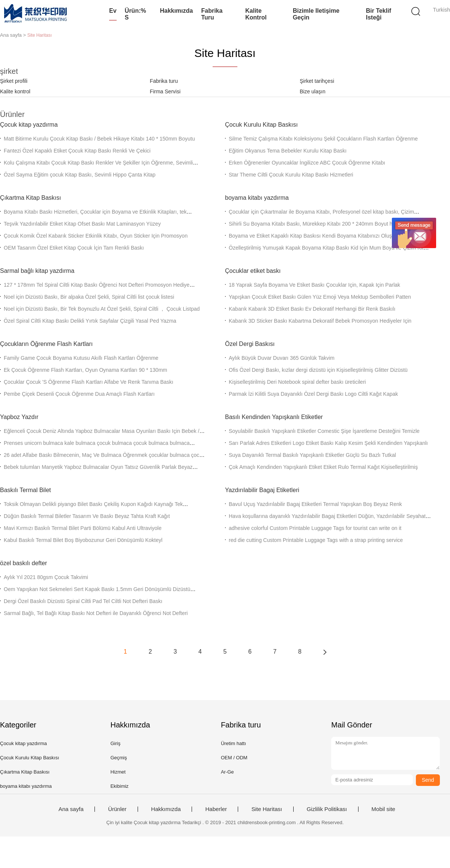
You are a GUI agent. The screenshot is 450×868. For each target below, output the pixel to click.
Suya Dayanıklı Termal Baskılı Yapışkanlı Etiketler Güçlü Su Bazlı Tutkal (312, 455)
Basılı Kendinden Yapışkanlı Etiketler (274, 417)
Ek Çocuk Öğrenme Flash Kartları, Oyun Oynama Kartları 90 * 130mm (85, 370)
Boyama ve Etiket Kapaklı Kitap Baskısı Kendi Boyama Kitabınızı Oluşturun (316, 236)
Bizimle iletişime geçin (316, 14)
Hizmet (118, 772)
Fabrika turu (212, 14)
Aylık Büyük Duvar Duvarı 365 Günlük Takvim (282, 358)
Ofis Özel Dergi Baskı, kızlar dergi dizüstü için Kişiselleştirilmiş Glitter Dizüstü (318, 370)
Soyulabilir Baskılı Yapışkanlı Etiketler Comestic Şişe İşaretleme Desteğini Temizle (324, 431)
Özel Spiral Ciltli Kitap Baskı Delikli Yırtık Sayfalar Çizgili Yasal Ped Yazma (90, 321)
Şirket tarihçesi (317, 81)
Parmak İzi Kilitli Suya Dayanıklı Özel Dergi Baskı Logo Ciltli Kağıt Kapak (313, 394)
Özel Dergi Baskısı (250, 344)
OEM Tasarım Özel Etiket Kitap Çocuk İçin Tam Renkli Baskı (74, 248)
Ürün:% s (136, 14)
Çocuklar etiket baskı (253, 271)
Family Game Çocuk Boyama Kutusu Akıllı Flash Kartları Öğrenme (81, 358)
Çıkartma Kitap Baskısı (31, 198)
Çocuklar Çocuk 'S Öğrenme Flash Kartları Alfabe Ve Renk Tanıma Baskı (88, 382)
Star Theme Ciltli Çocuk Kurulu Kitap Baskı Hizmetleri (291, 175)
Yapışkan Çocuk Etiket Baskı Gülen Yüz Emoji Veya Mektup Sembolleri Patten (320, 297)
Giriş (115, 743)
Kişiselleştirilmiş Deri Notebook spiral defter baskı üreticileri (297, 382)
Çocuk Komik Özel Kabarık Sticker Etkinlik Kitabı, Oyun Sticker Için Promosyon (96, 236)
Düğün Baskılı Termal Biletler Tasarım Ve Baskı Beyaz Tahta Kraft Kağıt (87, 516)
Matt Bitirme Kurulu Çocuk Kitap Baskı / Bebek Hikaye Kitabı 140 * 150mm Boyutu (99, 139)
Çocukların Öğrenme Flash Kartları (46, 344)
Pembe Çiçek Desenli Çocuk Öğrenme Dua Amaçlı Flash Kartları (79, 394)
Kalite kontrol (256, 14)
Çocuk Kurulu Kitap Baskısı (261, 125)
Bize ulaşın (312, 91)
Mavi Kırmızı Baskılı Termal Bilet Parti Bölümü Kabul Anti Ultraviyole (83, 528)
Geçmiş (118, 758)
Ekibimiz (119, 786)
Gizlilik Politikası (327, 809)
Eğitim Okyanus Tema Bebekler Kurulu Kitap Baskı (288, 151)
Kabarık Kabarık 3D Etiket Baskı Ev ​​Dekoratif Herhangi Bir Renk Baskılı (312, 309)
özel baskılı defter (23, 563)
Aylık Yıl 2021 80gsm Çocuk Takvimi (46, 577)
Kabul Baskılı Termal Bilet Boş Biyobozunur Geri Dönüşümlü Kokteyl (83, 540)
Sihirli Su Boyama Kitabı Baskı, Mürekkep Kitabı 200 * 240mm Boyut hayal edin (321, 224)
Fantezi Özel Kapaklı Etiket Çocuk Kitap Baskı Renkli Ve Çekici (77, 151)
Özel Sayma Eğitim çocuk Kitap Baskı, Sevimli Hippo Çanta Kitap (80, 175)
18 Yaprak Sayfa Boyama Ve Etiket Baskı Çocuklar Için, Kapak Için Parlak (314, 285)
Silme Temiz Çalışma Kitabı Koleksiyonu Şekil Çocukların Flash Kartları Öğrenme (323, 139)
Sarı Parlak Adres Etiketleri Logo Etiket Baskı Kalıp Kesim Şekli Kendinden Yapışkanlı (328, 443)
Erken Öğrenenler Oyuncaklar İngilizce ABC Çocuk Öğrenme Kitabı (307, 163)
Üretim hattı (233, 743)
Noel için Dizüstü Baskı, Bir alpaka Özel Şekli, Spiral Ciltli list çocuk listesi (89, 297)
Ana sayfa (71, 809)
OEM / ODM (234, 758)
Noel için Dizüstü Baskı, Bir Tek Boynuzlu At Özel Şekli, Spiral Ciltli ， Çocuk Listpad (102, 309)
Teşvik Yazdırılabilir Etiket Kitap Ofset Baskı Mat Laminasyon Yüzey (82, 224)
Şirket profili (14, 81)
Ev (113, 11)
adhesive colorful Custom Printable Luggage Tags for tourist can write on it (315, 528)
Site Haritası (267, 809)
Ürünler (117, 809)
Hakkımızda (176, 11)
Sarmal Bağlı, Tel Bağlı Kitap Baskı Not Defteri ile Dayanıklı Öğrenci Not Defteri (96, 613)
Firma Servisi (165, 91)
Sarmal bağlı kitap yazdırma (37, 271)
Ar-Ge (227, 772)
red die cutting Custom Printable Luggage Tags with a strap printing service (316, 540)
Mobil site (383, 809)
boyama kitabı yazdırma (257, 198)
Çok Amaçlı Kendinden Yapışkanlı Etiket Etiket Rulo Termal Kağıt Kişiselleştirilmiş (323, 467)
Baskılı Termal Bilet (25, 490)
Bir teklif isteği (379, 14)
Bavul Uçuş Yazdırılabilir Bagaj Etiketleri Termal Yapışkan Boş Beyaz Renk (315, 504)
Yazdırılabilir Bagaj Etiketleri (262, 490)
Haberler (216, 809)
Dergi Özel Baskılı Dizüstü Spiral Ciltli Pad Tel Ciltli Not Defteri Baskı (83, 601)
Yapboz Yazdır (19, 417)
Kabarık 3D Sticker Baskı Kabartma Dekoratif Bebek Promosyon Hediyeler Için (320, 321)
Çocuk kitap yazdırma (29, 125)
